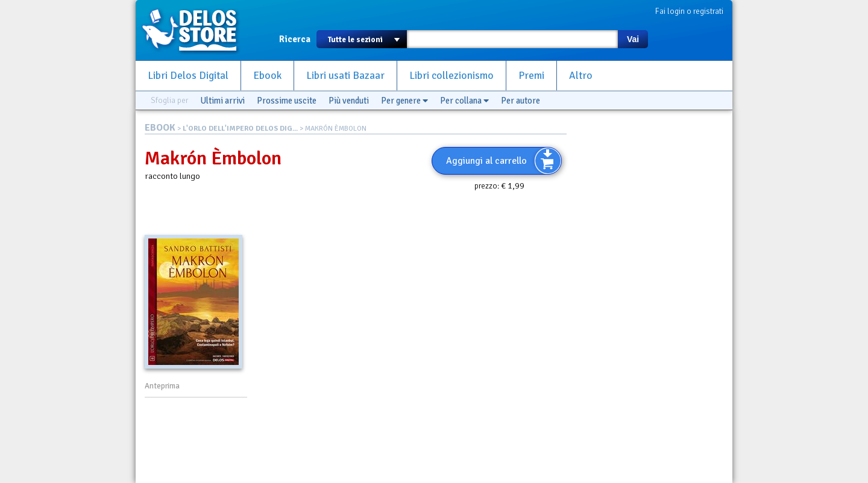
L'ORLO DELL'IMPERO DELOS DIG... (240, 129)
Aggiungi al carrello (486, 161)
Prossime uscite (287, 101)
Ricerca (295, 39)
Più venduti (349, 101)
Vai (633, 39)
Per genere (404, 101)
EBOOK (160, 128)
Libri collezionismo (451, 76)
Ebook (267, 76)
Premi (531, 76)
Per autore (520, 101)
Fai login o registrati (689, 11)
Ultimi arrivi (222, 101)
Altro (581, 76)
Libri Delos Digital (188, 76)
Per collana (464, 101)
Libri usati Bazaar (345, 76)
